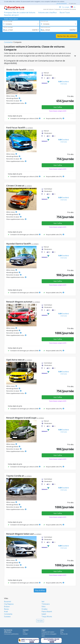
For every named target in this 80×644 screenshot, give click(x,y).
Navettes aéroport (11, 15)
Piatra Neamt (47, 611)
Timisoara (46, 604)
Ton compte (64, 7)
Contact (25, 634)
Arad (6, 611)
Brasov (7, 606)
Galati (44, 614)
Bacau (6, 609)
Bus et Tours (65, 13)
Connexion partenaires (11, 634)
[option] (8, 24)
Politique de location (48, 632)
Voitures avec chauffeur (47, 13)
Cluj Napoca (9, 604)
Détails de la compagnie (49, 634)
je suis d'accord (62, 3)
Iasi (43, 601)
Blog (62, 632)
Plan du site (64, 634)
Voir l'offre (58, 107)
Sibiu (43, 606)
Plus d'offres (40, 590)
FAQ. (24, 632)
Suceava (7, 616)
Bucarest (8, 601)
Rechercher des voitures (67, 36)
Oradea (44, 609)
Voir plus (40, 621)
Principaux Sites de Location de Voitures (20, 13)
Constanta (8, 42)
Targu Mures (47, 616)
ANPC (43, 636)
